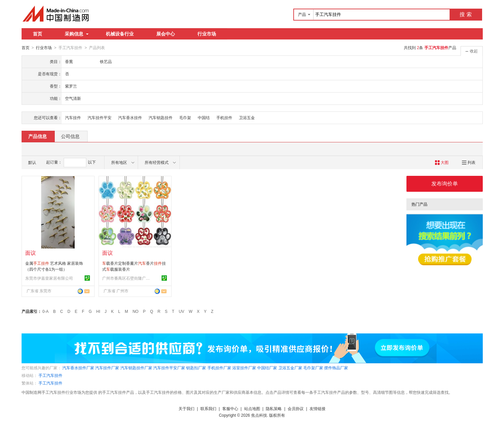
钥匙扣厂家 (196, 368)
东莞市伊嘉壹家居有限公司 (49, 278)
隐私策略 (274, 408)
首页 (37, 34)
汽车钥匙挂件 (161, 117)
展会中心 (166, 34)
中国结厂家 (267, 368)
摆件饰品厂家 (336, 368)
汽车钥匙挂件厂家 (136, 368)
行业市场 (207, 34)
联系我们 (208, 408)
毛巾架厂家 (313, 368)
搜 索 (466, 14)
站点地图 (252, 408)
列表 (469, 162)
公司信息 (70, 136)
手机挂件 (224, 117)
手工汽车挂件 (50, 375)
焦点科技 (259, 415)
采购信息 (77, 34)
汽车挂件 (73, 117)
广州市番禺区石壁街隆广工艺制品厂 (127, 278)
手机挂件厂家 (219, 368)
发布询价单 (445, 183)
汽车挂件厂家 (107, 368)
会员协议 (296, 408)
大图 (442, 162)
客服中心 (230, 408)
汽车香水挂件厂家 (78, 368)
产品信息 (37, 136)
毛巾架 (185, 117)
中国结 (204, 117)
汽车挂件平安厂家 (169, 368)
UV (182, 311)
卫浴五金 (247, 117)
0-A (46, 311)
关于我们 (186, 408)
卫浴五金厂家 (290, 368)
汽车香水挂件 (130, 117)
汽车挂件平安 (100, 117)
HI (98, 311)
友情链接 (318, 408)
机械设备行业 (120, 34)
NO (135, 311)
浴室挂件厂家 (244, 368)
